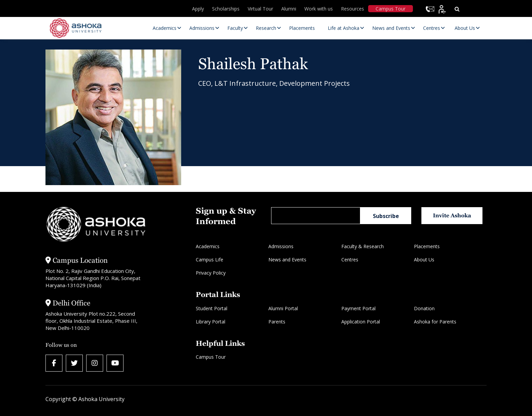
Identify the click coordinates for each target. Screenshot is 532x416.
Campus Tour (391, 9)
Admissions (281, 246)
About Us (424, 260)
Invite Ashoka (452, 215)
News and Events (287, 260)
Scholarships (226, 9)
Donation (424, 308)
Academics (208, 246)
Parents (277, 322)
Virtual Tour (260, 9)
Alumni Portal (283, 308)
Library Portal (211, 322)
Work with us (319, 9)
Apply (198, 9)
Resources (353, 9)
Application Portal (361, 322)
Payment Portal (358, 308)
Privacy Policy (211, 273)
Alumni (289, 9)
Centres (350, 260)
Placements (427, 246)
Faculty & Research (363, 246)
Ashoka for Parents (435, 322)
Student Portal (212, 308)
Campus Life (210, 260)
